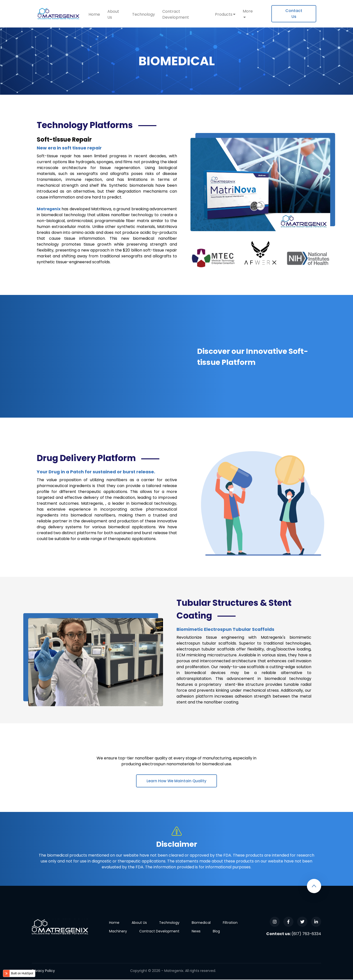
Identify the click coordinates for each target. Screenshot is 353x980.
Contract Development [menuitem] (176, 14)
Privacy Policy (43, 971)
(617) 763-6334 (306, 934)
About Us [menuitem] (113, 14)
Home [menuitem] (94, 14)
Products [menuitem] (224, 14)
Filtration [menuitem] (230, 923)
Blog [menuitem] (216, 932)
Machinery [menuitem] (118, 932)
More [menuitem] (248, 11)
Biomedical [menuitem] (201, 923)
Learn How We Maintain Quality (176, 781)
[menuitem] (294, 14)
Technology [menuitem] (144, 14)
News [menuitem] (196, 932)
